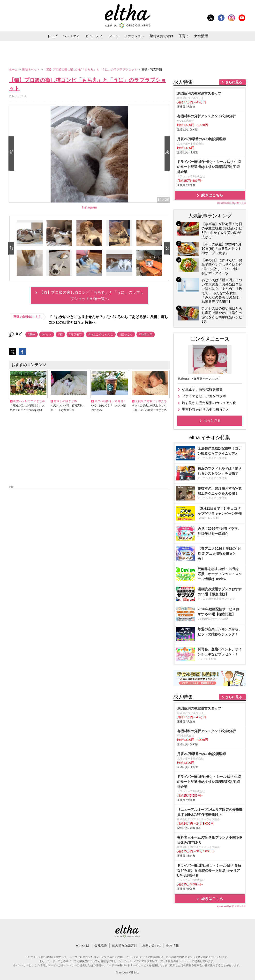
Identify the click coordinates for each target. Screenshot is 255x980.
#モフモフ (76, 334)
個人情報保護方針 (125, 945)
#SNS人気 (146, 334)
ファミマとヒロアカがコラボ (204, 396)
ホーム (14, 70)
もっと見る (212, 420)
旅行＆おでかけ (162, 36)
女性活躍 (201, 36)
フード (114, 36)
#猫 (60, 334)
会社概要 (101, 945)
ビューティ (94, 36)
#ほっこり (126, 334)
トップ (52, 36)
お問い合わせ (152, 945)
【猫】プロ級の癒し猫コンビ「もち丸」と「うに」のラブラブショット (91, 70)
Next (168, 154)
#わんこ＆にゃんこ (101, 334)
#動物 (32, 334)
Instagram (89, 207)
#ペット (47, 334)
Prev (12, 154)
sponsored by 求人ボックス (231, 203)
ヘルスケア (71, 36)
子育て (184, 36)
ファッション (134, 36)
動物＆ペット (31, 70)
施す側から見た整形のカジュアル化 (209, 403)
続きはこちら (212, 195)
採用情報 (172, 945)
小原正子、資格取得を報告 (202, 389)
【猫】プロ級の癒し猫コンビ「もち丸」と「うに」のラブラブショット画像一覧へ (92, 295)
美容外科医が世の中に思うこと (206, 410)
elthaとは (83, 945)
